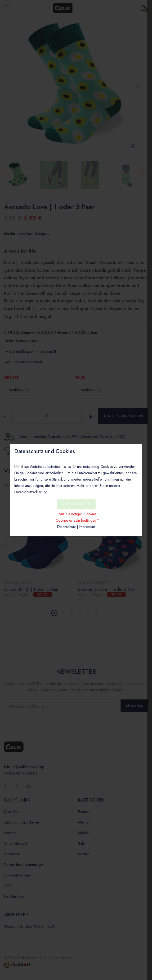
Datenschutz (66, 527)
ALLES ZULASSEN (76, 504)
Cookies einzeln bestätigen (76, 520)
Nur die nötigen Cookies (77, 514)
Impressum (87, 527)
